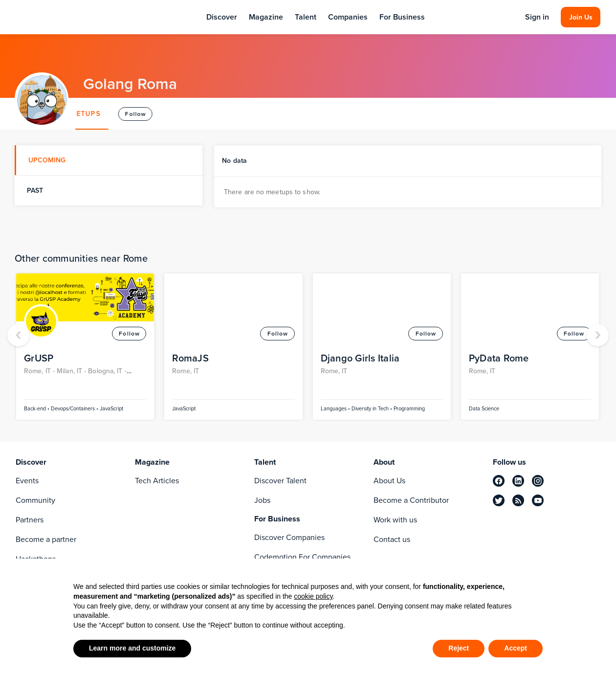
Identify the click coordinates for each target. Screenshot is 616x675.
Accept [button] (516, 648)
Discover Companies (289, 537)
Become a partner (46, 539)
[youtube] (538, 500)
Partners (30, 520)
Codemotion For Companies (302, 557)
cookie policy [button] (313, 596)
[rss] (518, 500)
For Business (402, 17)
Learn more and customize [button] (132, 648)
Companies (348, 17)
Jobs (262, 500)
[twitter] (499, 500)
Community (35, 500)
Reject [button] (459, 648)
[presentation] (18, 335)
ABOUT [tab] (97, 114)
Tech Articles (157, 481)
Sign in (537, 17)
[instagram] (538, 481)
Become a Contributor (411, 500)
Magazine (266, 17)
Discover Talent (280, 481)
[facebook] (499, 481)
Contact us (392, 539)
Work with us (395, 520)
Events (27, 481)
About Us (389, 481)
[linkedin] (518, 481)
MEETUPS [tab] (145, 114)
